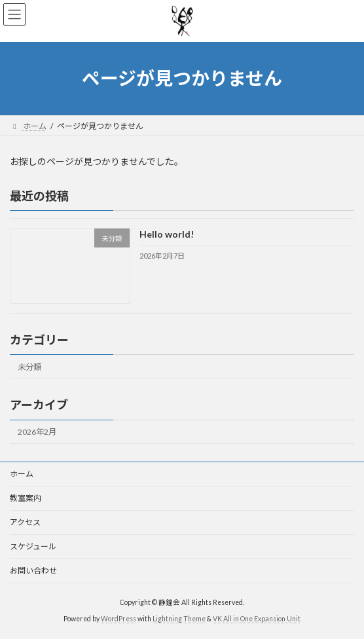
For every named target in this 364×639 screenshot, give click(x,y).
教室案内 (26, 498)
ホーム (22, 474)
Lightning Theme (179, 619)
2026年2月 (37, 432)
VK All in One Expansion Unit (257, 619)
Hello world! (167, 234)
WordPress (118, 619)
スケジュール (33, 546)
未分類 (29, 367)
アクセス (25, 522)
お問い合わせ (33, 571)
